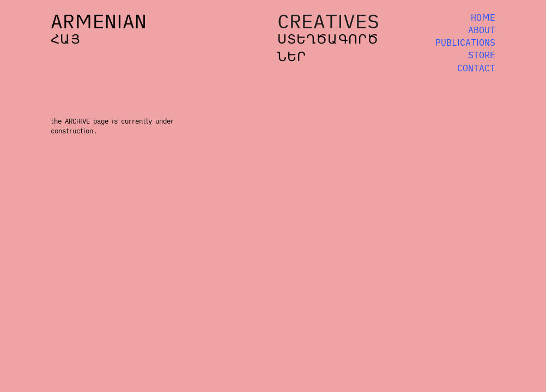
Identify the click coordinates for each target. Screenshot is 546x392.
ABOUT (482, 30)
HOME (483, 17)
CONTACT (476, 68)
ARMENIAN (99, 21)
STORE (482, 55)
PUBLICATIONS (465, 42)
